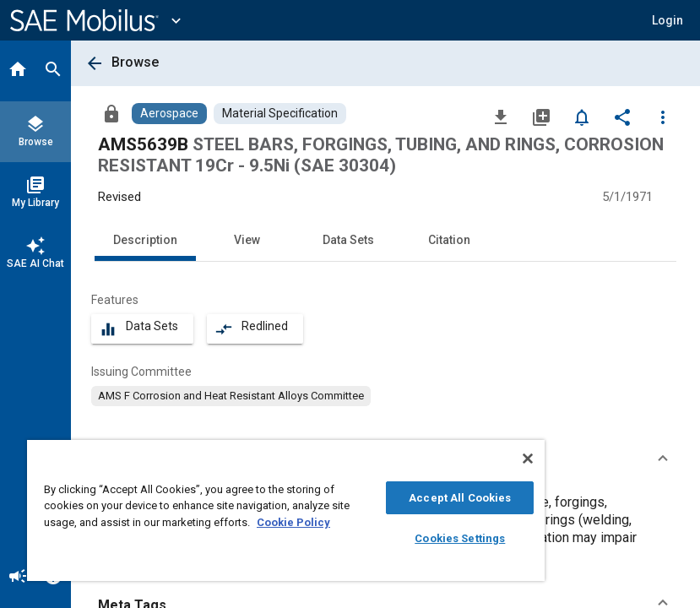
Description (145, 240)
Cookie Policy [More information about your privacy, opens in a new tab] (293, 522)
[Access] (111, 113)
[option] (231, 396)
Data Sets (348, 240)
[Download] (501, 117)
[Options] (663, 117)
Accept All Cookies (460, 498)
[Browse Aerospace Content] (169, 114)
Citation (449, 240)
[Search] (53, 71)
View (247, 240)
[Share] (622, 117)
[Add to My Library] (541, 117)
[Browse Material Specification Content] (280, 114)
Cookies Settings (460, 538)
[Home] (18, 71)
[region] (286, 510)
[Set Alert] (582, 117)
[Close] (528, 459)
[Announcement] (18, 578)
